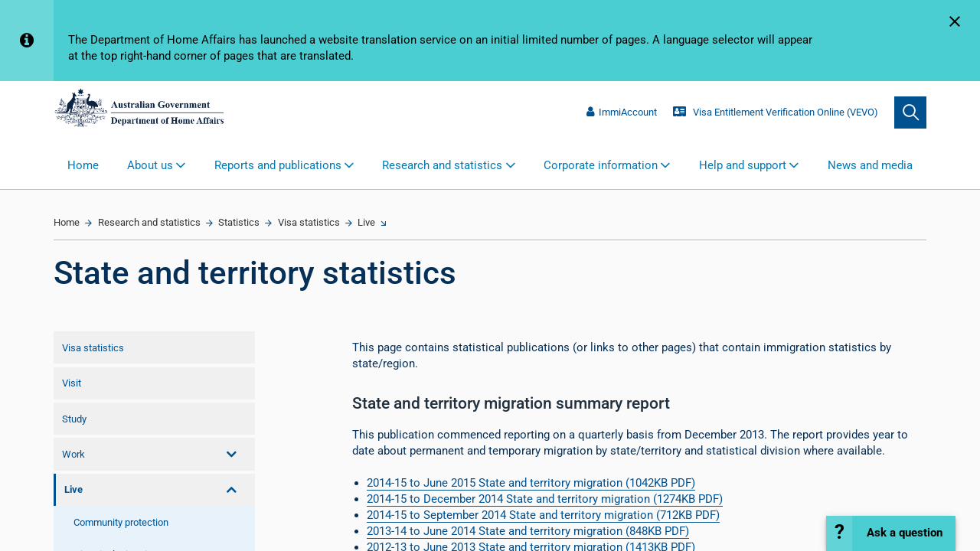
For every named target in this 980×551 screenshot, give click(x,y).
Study (74, 419)
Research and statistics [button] (442, 165)
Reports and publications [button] (278, 165)
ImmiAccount (622, 112)
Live (366, 222)
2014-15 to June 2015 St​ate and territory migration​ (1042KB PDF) (531, 483)
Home (83, 165)
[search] (910, 112)
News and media (870, 165)
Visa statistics (309, 222)
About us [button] (150, 165)
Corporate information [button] (601, 165)
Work (73, 454)
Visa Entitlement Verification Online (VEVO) (775, 112)
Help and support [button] (743, 165)
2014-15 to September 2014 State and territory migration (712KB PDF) (543, 515)
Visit (72, 383)
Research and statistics (149, 222)
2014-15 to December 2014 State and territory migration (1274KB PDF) (545, 499)
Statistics (239, 222)
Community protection (121, 522)
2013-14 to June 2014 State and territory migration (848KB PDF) (528, 531)
